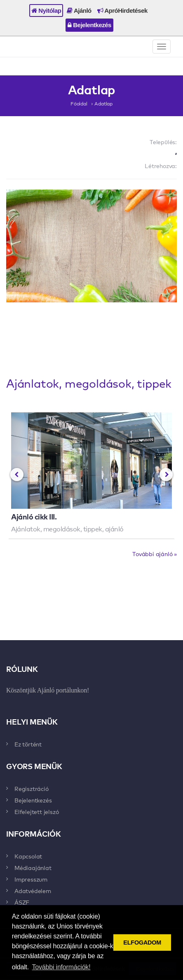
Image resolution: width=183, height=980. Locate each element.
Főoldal (79, 103)
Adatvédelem (33, 891)
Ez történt (28, 744)
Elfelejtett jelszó (36, 812)
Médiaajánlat (33, 868)
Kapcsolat (28, 856)
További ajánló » (155, 554)
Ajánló (79, 11)
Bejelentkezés (89, 25)
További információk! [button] (61, 967)
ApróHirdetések (122, 11)
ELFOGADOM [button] (142, 943)
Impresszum (31, 879)
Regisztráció (32, 788)
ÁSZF (22, 902)
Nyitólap (46, 11)
